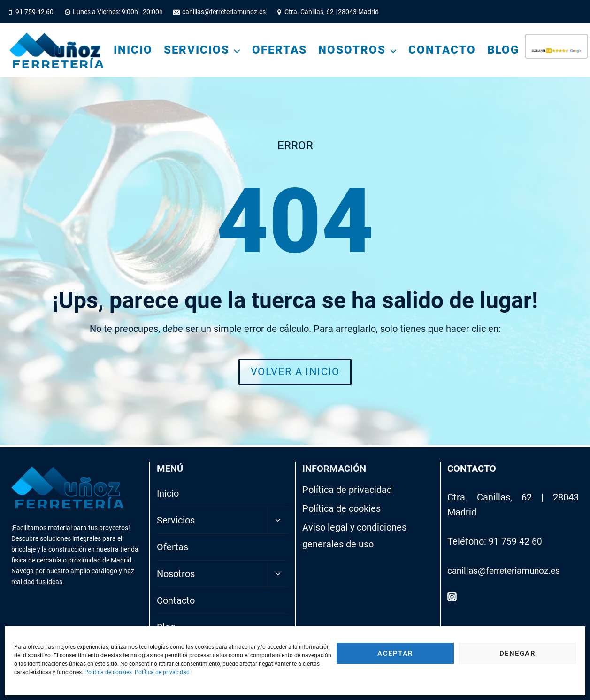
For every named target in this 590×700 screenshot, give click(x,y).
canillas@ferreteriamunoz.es (508, 570)
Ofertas (280, 50)
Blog (503, 50)
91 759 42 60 (515, 541)
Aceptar (395, 654)
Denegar (517, 654)
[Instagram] (452, 597)
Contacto (442, 50)
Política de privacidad (162, 672)
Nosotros (176, 574)
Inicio (133, 50)
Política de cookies (108, 672)
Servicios (176, 520)
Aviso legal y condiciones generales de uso (354, 536)
